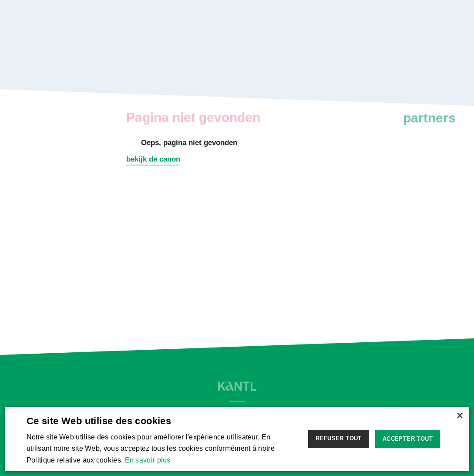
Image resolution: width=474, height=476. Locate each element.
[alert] (237, 439)
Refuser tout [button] (339, 438)
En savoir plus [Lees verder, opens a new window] (148, 460)
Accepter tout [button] (408, 439)
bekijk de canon (153, 159)
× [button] (459, 416)
